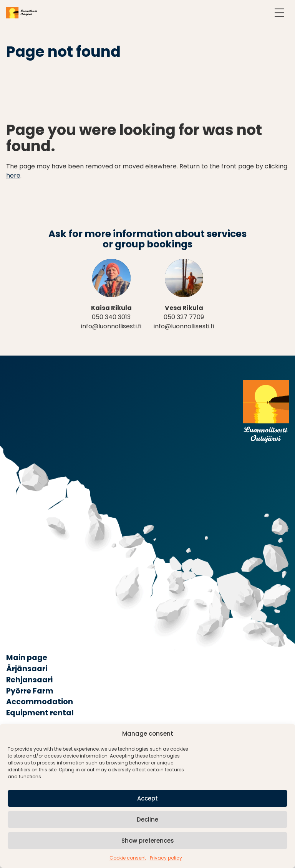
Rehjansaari (29, 680)
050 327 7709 (184, 317)
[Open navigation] (279, 13)
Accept (147, 798)
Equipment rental (40, 713)
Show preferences (148, 841)
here (13, 175)
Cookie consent (128, 858)
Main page (27, 658)
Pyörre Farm (30, 691)
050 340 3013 (111, 317)
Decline (147, 819)
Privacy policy (166, 858)
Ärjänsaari (27, 669)
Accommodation (40, 702)
